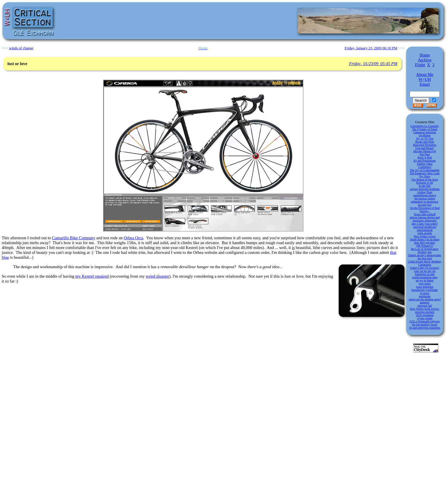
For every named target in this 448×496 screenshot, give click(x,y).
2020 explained (425, 315)
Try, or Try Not (425, 139)
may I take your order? (425, 224)
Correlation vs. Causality (425, 126)
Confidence (425, 167)
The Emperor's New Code (425, 173)
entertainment (425, 230)
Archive (425, 60)
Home (425, 55)
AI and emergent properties (425, 328)
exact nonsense (425, 287)
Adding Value (425, 164)
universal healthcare (425, 227)
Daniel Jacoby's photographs (425, 255)
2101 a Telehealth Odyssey (425, 321)
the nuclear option (425, 198)
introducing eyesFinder (425, 290)
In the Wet (425, 186)
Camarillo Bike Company (74, 238)
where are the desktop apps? (425, 299)
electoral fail (425, 306)
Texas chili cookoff (425, 214)
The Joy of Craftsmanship (425, 170)
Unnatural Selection (425, 132)
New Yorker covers (425, 236)
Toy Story (425, 176)
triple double (425, 233)
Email (425, 84)
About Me (425, 75)
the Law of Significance (425, 249)
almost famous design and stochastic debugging (425, 219)
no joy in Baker (425, 280)
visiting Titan (425, 192)
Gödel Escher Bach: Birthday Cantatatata (425, 263)
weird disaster (157, 276)
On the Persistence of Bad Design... (425, 209)
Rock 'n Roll (425, 157)
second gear (425, 205)
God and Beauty (425, 148)
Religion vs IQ (425, 183)
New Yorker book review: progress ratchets (425, 310)
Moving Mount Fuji (425, 151)
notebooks (425, 296)
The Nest (425, 154)
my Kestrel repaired (92, 276)
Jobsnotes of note (425, 274)
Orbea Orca (133, 238)
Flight (420, 65)
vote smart (425, 284)
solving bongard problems (425, 189)
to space (425, 293)
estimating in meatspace (425, 202)
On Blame (425, 135)
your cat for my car (425, 271)
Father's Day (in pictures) (425, 268)
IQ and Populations (425, 161)
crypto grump (425, 318)
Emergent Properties (425, 145)
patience (425, 302)
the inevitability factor (425, 325)
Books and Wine (425, 142)
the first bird (425, 258)
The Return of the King (425, 180)
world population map (425, 277)
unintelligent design (425, 195)
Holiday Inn (425, 252)
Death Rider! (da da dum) (425, 239)
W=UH (425, 79)
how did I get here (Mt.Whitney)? (425, 244)
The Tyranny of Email (425, 129)
